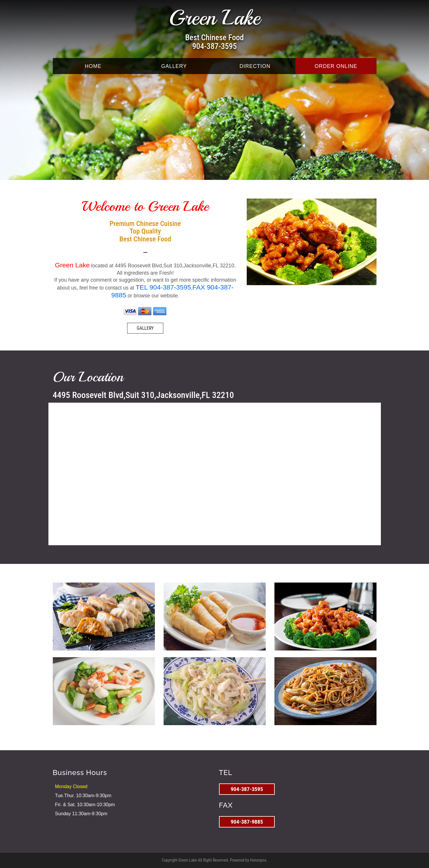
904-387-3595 (214, 46)
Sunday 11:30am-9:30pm (81, 814)
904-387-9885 (247, 822)
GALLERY (174, 66)
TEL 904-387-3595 (163, 287)
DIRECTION (255, 66)
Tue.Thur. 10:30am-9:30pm (83, 796)
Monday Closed (71, 787)
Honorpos (258, 860)
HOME (93, 66)
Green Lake (214, 18)
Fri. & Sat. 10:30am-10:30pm (85, 805)
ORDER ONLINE (336, 66)
